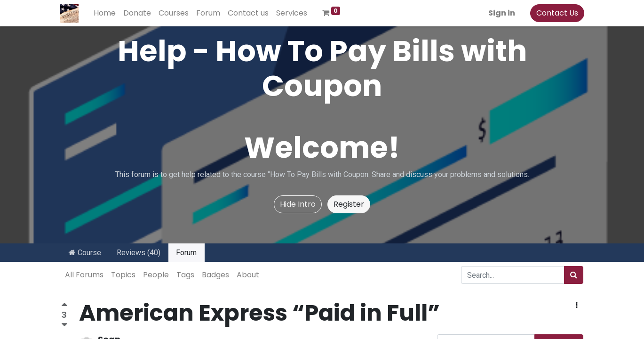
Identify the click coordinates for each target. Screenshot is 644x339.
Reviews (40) (139, 253)
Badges (215, 275)
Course (85, 253)
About (248, 275)
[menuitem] (106, 13)
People (156, 275)
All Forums (84, 275)
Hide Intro (298, 204)
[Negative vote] (64, 325)
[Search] (574, 275)
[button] (576, 306)
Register (349, 204)
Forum (186, 253)
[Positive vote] (64, 306)
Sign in (501, 13)
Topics (123, 275)
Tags (185, 275)
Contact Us (556, 13)
